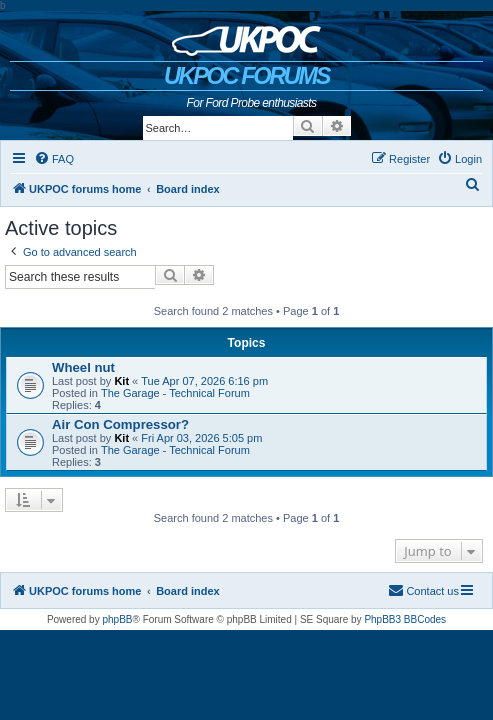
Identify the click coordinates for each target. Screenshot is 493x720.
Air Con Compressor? (120, 424)
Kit (121, 381)
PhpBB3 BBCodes (405, 619)
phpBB (117, 619)
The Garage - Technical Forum (175, 393)
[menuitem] (54, 159)
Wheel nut (83, 367)
